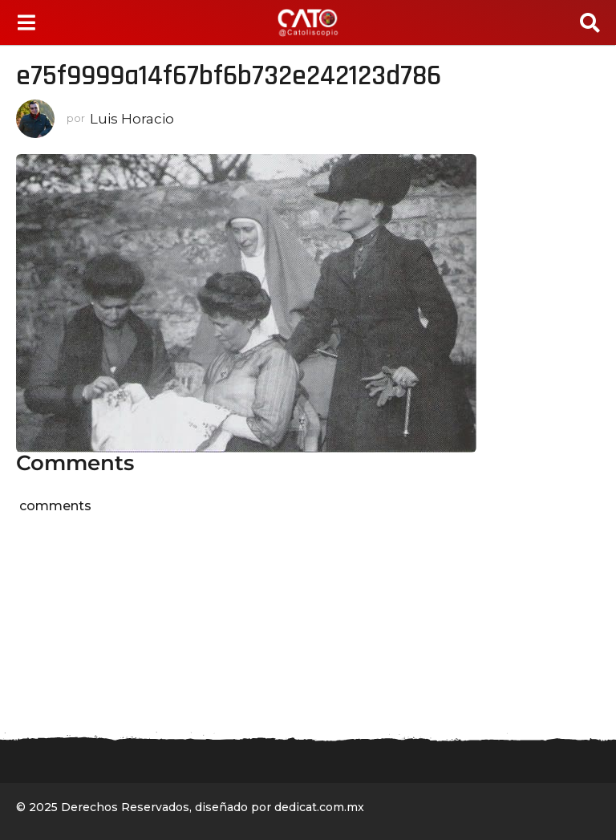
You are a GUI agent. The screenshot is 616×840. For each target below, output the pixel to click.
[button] (26, 22)
